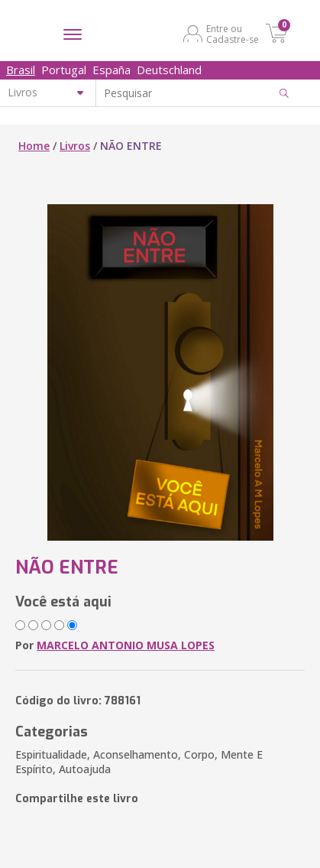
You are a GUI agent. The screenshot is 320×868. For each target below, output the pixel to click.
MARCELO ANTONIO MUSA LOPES (126, 645)
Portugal (64, 70)
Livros (75, 146)
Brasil (21, 70)
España (112, 70)
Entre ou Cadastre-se (233, 34)
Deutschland (169, 70)
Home (34, 146)
